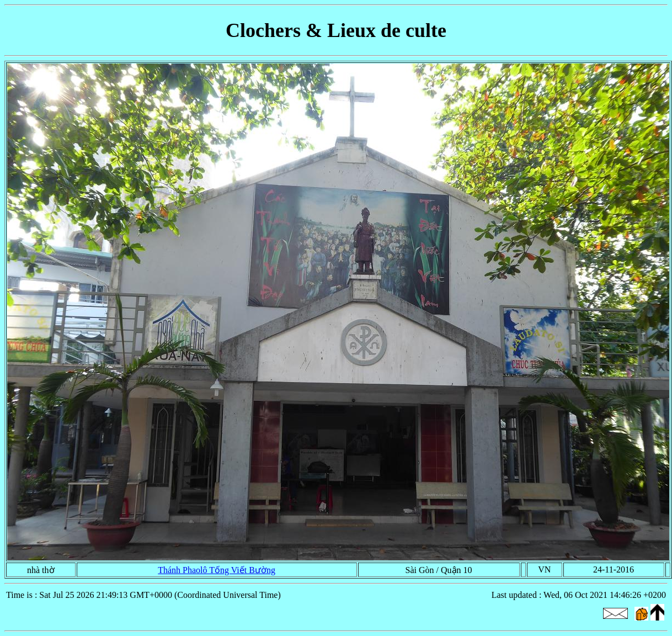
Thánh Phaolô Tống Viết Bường (217, 570)
